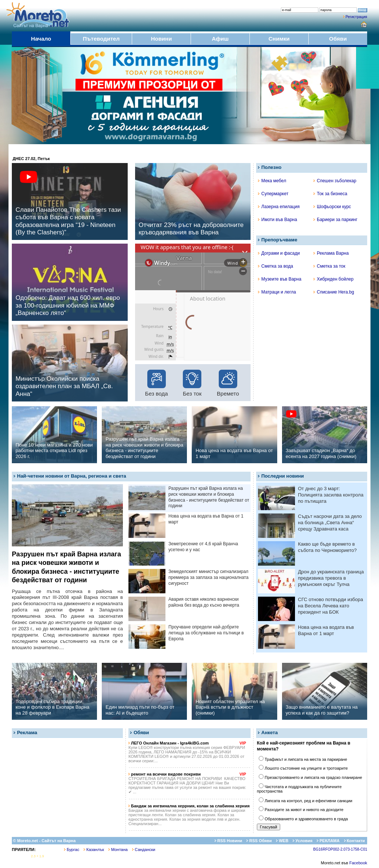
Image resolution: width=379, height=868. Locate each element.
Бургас (72, 850)
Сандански (144, 850)
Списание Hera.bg (334, 292)
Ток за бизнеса (330, 194)
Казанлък (94, 850)
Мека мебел (272, 181)
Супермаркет (273, 194)
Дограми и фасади (279, 253)
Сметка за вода (276, 266)
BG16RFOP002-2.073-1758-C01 (340, 849)
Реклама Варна (331, 253)
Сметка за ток (329, 266)
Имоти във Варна (278, 220)
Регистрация (356, 17)
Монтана (118, 850)
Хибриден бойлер (333, 279)
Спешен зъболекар (335, 181)
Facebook (358, 863)
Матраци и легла (277, 292)
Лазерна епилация (279, 207)
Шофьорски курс (332, 207)
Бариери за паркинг (336, 220)
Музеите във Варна (280, 279)
